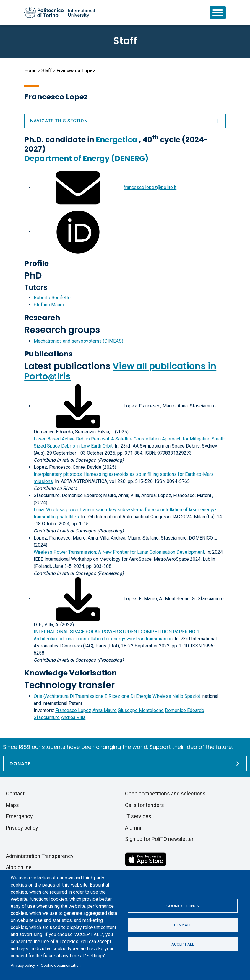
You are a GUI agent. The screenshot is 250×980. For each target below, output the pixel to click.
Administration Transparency (40, 856)
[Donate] (125, 763)
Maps (12, 805)
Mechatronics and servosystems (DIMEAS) (78, 341)
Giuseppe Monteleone (141, 710)
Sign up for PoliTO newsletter (159, 839)
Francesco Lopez (73, 710)
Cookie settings (183, 906)
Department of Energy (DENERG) (86, 158)
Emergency (19, 816)
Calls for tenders (145, 805)
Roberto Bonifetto (52, 298)
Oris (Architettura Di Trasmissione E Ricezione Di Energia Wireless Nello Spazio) (117, 696)
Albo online (19, 867)
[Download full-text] (78, 406)
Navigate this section (125, 121)
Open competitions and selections (165, 794)
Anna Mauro (105, 710)
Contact (15, 794)
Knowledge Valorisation (70, 673)
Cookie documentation (61, 965)
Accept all (183, 944)
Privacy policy (23, 965)
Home (30, 71)
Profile (36, 263)
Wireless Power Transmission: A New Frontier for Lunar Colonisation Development (119, 552)
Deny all (183, 925)
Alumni (133, 828)
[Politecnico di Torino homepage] (59, 13)
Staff (47, 71)
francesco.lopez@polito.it (150, 187)
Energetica (117, 140)
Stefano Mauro (49, 305)
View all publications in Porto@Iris (120, 371)
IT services (138, 816)
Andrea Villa (73, 717)
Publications (48, 354)
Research (42, 318)
